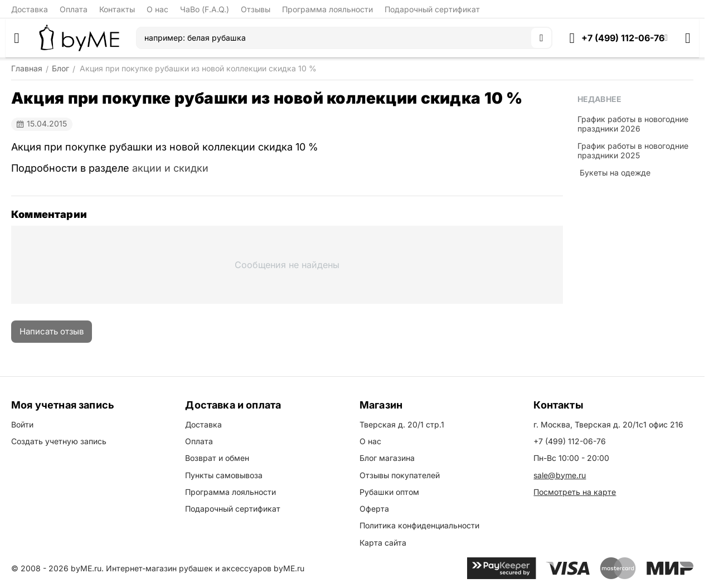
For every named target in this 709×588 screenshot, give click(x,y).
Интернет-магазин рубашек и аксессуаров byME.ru (205, 568)
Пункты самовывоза (224, 475)
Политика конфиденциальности (419, 525)
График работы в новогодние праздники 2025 (633, 150)
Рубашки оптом (389, 492)
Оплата (74, 9)
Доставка (30, 9)
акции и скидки (170, 168)
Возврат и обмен (217, 458)
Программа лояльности (327, 9)
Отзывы (256, 9)
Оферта (374, 509)
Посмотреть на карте (575, 492)
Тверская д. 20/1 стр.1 (402, 424)
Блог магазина (387, 458)
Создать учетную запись (59, 441)
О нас (157, 9)
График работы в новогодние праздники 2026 (633, 124)
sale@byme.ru (560, 475)
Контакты (117, 9)
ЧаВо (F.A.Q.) (205, 9)
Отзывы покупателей (400, 475)
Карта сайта (383, 543)
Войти (22, 424)
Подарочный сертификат (432, 9)
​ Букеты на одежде (614, 172)
